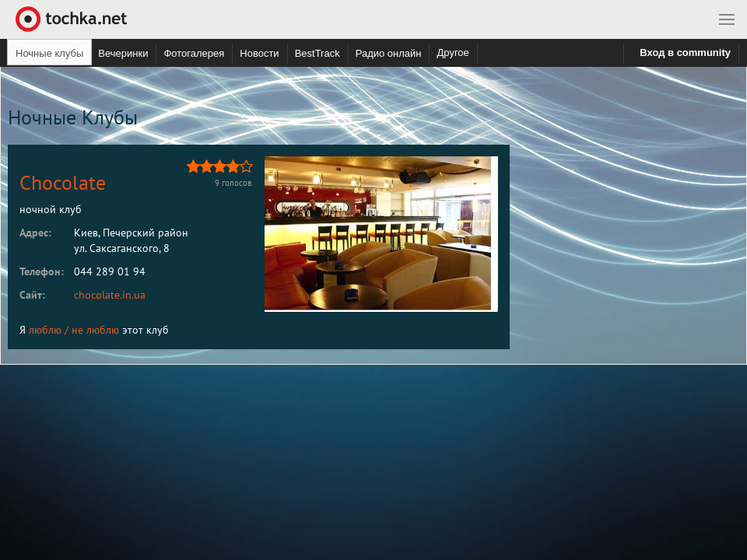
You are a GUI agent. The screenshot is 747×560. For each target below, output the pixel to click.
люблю (45, 330)
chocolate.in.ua (110, 295)
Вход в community (685, 52)
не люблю (95, 330)
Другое (452, 52)
